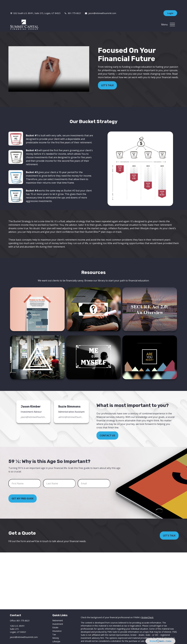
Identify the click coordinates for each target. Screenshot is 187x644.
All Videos (57, 640)
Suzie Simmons (69, 398)
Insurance (57, 622)
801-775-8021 (73, 4)
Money (56, 629)
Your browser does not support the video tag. (49, 60)
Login (170, 4)
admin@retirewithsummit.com (71, 408)
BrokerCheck (147, 609)
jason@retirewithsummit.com (100, 4)
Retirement (58, 612)
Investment (58, 615)
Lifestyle (56, 633)
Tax (54, 626)
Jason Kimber (31, 398)
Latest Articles (59, 636)
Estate (55, 619)
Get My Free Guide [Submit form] (23, 490)
